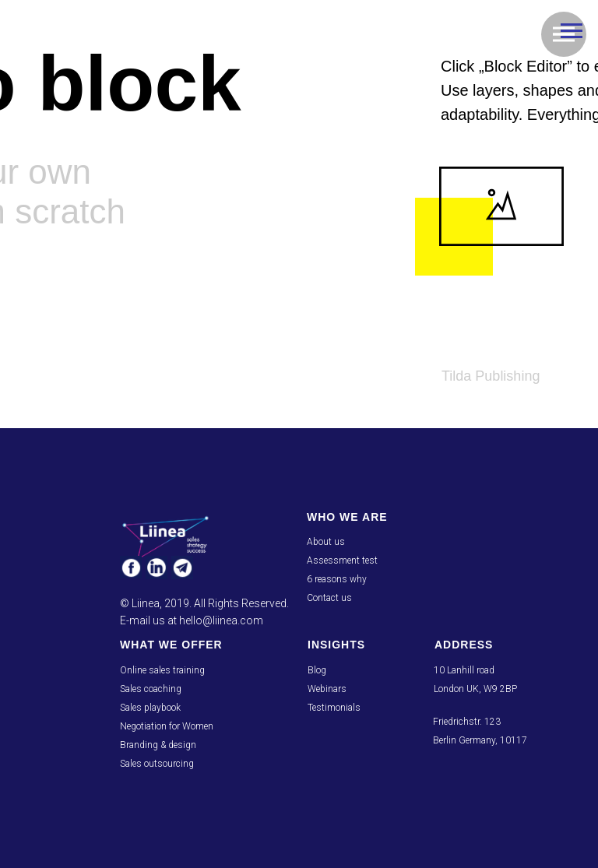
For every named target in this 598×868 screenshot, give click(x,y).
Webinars (327, 689)
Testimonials (334, 708)
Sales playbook (150, 708)
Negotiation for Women (167, 726)
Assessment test (342, 561)
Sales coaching (151, 689)
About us (326, 542)
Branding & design (158, 745)
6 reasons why (337, 579)
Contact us (329, 598)
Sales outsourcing (157, 764)
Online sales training (162, 670)
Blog (317, 670)
